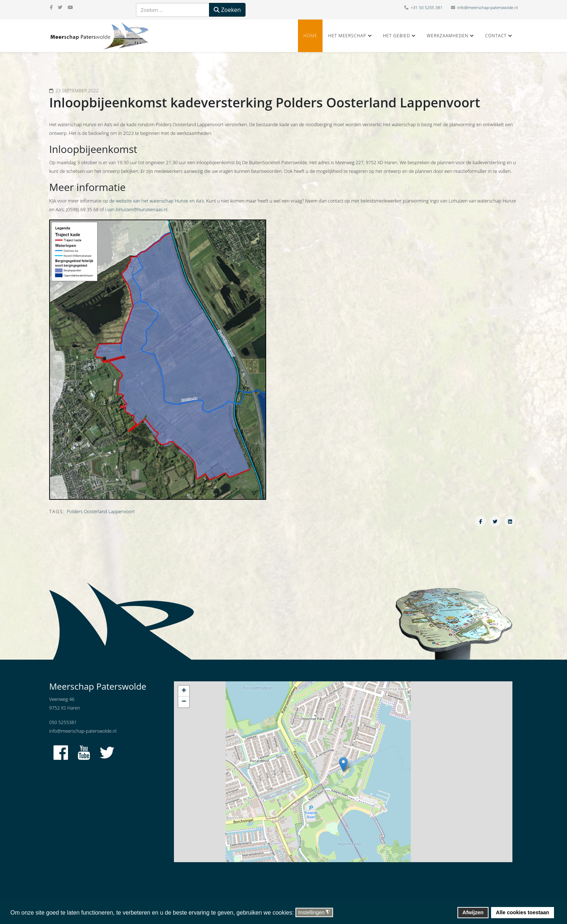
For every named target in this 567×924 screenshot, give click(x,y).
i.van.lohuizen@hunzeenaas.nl (137, 209)
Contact (496, 36)
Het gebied (397, 36)
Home (310, 36)
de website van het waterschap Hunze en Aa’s (156, 201)
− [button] (184, 702)
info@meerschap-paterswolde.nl (488, 7)
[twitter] (60, 7)
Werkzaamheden (447, 36)
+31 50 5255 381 (427, 7)
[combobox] (173, 10)
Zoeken (227, 10)
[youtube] (70, 7)
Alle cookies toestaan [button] (522, 912)
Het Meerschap (347, 36)
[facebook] (51, 7)
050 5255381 (63, 722)
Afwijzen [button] (473, 912)
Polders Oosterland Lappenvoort (101, 511)
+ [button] (184, 691)
